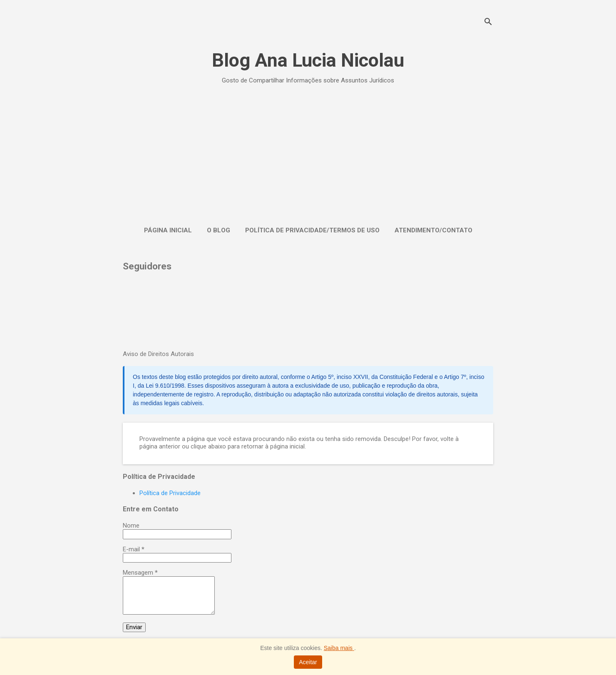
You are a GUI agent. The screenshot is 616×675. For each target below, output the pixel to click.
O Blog (219, 230)
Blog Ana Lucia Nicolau (308, 60)
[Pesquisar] (488, 23)
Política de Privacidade (170, 493)
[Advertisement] (308, 153)
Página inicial (168, 230)
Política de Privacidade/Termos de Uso (312, 230)
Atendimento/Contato (433, 230)
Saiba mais (339, 648)
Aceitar (308, 662)
